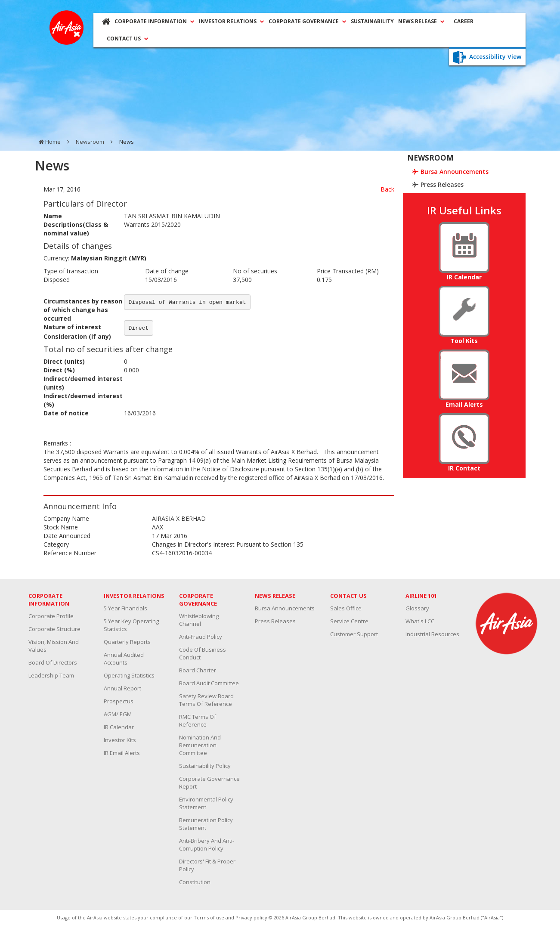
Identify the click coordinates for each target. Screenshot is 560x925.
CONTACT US (128, 39)
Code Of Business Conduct (203, 653)
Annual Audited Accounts (124, 659)
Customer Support (354, 634)
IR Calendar (119, 727)
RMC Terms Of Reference (198, 721)
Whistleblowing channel (199, 620)
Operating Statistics (129, 675)
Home (53, 142)
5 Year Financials (125, 608)
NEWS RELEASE (421, 21)
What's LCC (420, 621)
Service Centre (349, 621)
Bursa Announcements (285, 608)
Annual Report (122, 688)
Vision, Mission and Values (54, 646)
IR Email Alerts (122, 753)
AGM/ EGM (118, 714)
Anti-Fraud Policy (201, 637)
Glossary (417, 608)
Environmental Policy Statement (206, 803)
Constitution (195, 882)
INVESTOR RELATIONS (232, 21)
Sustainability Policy (205, 766)
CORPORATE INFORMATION (155, 21)
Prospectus (119, 701)
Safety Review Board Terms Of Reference (206, 700)
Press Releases (275, 621)
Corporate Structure (54, 629)
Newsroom (90, 142)
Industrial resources (432, 634)
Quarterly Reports (127, 642)
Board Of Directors (53, 662)
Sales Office (346, 608)
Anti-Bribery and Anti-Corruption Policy (207, 845)
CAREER (464, 21)
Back (387, 189)
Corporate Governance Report (209, 783)
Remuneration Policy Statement (206, 824)
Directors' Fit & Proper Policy (207, 865)
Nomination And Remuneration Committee (200, 745)
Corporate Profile (51, 616)
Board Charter (198, 670)
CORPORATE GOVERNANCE (308, 21)
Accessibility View (487, 57)
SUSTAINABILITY (372, 21)
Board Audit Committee (209, 683)
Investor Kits (120, 740)
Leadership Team (51, 675)
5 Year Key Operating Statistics (131, 625)
